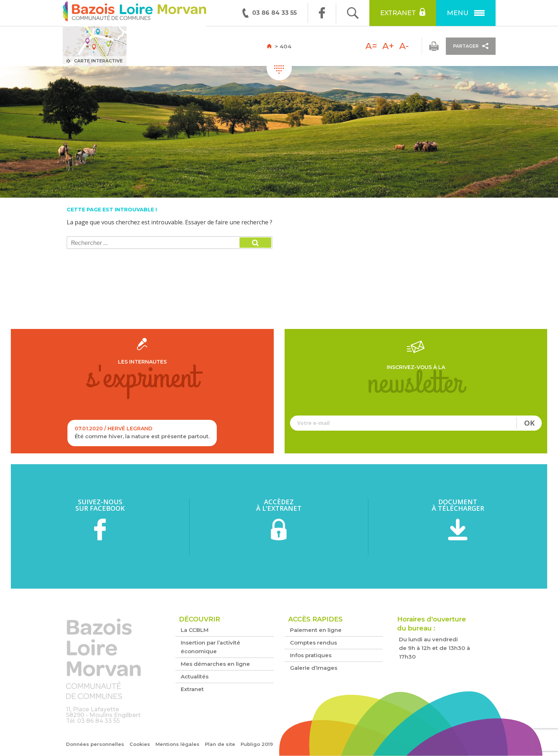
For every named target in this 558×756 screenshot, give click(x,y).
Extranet (403, 12)
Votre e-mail (416, 423)
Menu (466, 13)
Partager (471, 46)
